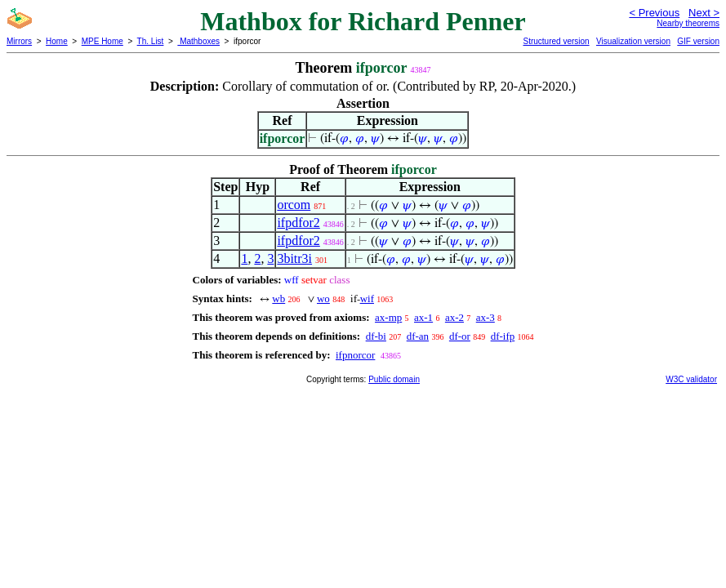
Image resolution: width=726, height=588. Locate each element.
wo (323, 298)
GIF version (698, 41)
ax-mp (388, 317)
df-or (460, 336)
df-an (418, 336)
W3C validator (691, 379)
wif (367, 298)
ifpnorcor (355, 355)
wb (278, 298)
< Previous (654, 13)
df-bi (376, 336)
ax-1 (423, 317)
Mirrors (19, 41)
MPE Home (102, 41)
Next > (704, 13)
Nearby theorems (688, 23)
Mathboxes (198, 41)
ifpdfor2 (298, 223)
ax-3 (485, 317)
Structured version (556, 41)
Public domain (394, 379)
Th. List (151, 41)
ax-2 (454, 317)
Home (57, 41)
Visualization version (633, 41)
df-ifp (503, 336)
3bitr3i (294, 258)
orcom (294, 205)
